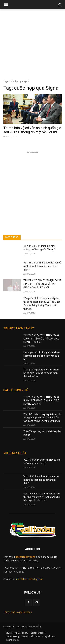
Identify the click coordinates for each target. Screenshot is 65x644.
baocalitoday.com (25, 557)
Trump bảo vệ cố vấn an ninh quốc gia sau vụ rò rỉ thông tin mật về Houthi (32, 130)
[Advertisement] (32, 44)
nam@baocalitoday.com (29, 579)
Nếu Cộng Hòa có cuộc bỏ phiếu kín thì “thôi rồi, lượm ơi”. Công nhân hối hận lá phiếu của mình (42, 497)
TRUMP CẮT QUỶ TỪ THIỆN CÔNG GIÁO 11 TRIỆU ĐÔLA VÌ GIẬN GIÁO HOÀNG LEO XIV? (42, 284)
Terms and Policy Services (18, 612)
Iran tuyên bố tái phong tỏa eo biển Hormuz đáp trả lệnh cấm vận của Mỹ (42, 356)
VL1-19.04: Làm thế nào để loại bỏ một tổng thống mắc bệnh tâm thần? (42, 266)
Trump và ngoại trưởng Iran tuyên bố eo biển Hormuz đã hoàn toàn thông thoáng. (41, 373)
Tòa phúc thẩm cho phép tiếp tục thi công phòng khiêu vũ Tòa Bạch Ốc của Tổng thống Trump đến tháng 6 (42, 418)
